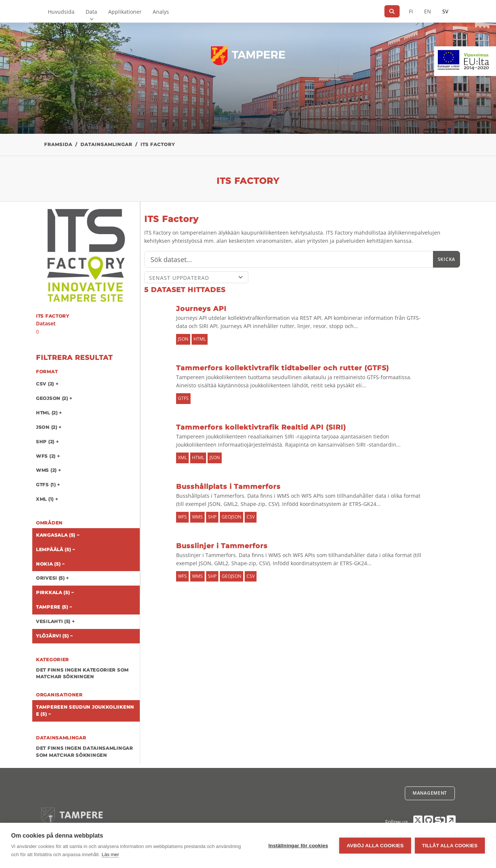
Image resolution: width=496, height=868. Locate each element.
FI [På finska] (411, 11)
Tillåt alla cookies (450, 846)
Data (91, 12)
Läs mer (110, 854)
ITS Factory (158, 144)
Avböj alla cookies (375, 846)
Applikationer (125, 12)
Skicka (447, 259)
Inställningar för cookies (298, 846)
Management (430, 793)
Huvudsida (61, 12)
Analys (161, 12)
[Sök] (392, 11)
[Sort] (196, 277)
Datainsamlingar (106, 144)
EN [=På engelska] (428, 11)
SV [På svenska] (445, 11)
